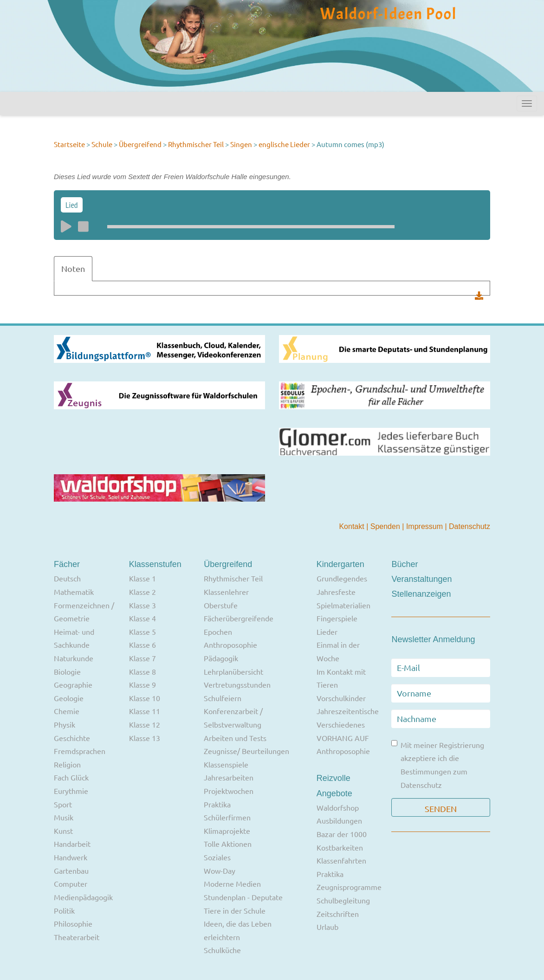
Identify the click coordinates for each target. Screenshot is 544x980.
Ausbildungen (339, 820)
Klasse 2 (142, 592)
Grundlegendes (342, 578)
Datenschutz (470, 526)
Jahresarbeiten (229, 777)
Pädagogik (221, 658)
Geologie (69, 698)
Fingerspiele (337, 618)
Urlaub (327, 927)
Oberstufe (221, 605)
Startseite (69, 144)
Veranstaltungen (421, 579)
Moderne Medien (232, 883)
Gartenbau (71, 870)
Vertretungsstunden (237, 684)
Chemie (67, 711)
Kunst (63, 831)
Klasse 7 (142, 658)
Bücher (405, 564)
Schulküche (222, 950)
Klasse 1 (142, 578)
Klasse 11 (145, 711)
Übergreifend (140, 144)
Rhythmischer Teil (196, 144)
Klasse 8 (142, 671)
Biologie (67, 671)
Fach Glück (71, 777)
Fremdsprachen (80, 751)
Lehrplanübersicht (233, 671)
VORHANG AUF (343, 738)
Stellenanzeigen (421, 594)
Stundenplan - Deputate (243, 897)
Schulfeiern (223, 698)
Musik (64, 817)
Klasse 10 (145, 698)
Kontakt (353, 526)
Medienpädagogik (83, 897)
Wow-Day (220, 870)
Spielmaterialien (343, 605)
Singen (241, 144)
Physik (65, 724)
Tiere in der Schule (235, 910)
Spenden (386, 526)
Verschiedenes (341, 724)
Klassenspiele (226, 764)
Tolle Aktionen (228, 844)
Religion (67, 764)
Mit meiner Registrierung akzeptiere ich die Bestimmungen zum (438, 765)
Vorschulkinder (341, 698)
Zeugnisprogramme (349, 887)
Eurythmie (71, 791)
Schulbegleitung (343, 900)
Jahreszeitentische (348, 711)
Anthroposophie (230, 645)
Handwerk (71, 857)
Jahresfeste (336, 592)
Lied (72, 205)
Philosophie (73, 923)
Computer (71, 883)
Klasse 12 (145, 724)
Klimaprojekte (227, 831)
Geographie (73, 684)
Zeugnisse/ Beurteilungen (246, 751)
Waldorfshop (338, 807)
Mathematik (74, 592)
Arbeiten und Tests (235, 738)
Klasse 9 (142, 684)
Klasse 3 (142, 605)
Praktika (217, 804)
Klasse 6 (142, 645)
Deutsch (67, 578)
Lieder (327, 632)
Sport (63, 804)
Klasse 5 (142, 632)
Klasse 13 (145, 738)
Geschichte (72, 738)
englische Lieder (285, 144)
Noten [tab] (73, 268)
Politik (64, 910)
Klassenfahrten (341, 860)
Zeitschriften (338, 914)
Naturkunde (74, 658)
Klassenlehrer (226, 592)
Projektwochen (229, 791)
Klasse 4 (142, 618)
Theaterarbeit (77, 937)
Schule (102, 144)
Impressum (426, 526)
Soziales (217, 857)
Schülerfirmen (227, 817)
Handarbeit (72, 844)
